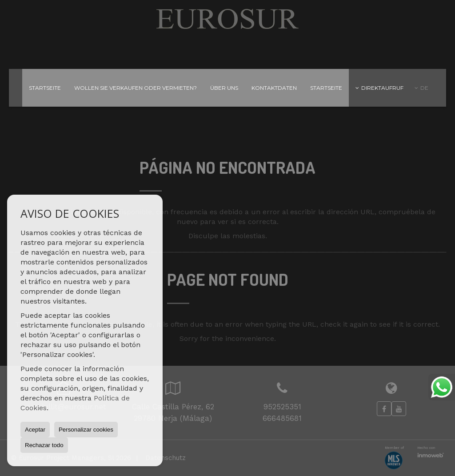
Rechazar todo (44, 445)
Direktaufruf (379, 88)
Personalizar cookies (86, 430)
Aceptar (35, 430)
